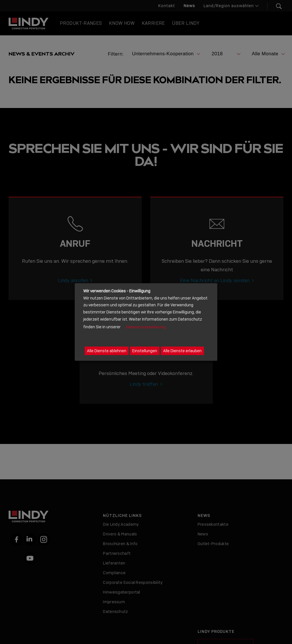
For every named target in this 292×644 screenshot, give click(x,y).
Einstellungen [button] (145, 351)
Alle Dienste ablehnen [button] (107, 351)
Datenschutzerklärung (146, 327)
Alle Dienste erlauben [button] (182, 351)
